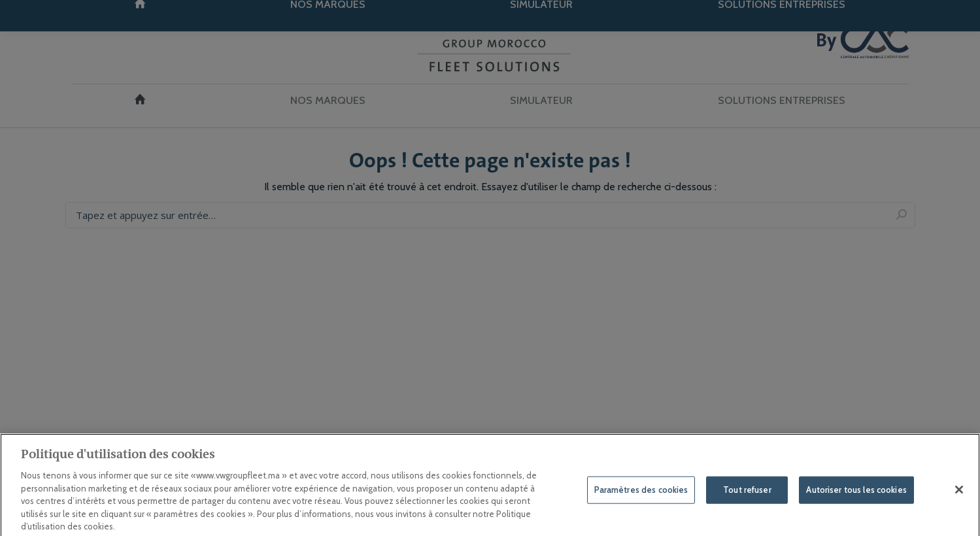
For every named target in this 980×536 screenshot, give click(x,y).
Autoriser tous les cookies (856, 495)
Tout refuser (747, 495)
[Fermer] (959, 495)
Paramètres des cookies (641, 495)
